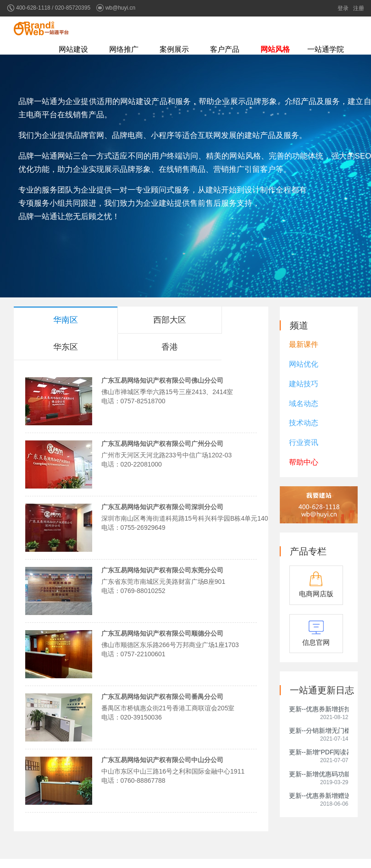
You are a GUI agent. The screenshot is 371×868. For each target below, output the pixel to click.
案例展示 (174, 49)
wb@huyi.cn (121, 8)
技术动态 (304, 423)
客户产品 (225, 49)
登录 (343, 8)
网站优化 (304, 364)
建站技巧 (304, 384)
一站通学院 (326, 49)
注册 (359, 8)
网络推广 (124, 49)
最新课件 (304, 344)
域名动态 (304, 404)
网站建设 (73, 49)
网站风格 (275, 49)
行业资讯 (304, 442)
